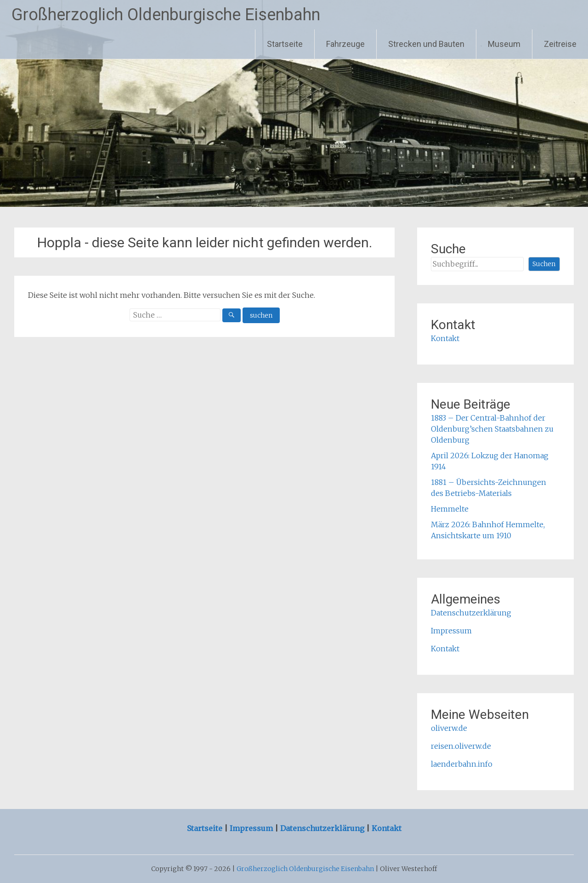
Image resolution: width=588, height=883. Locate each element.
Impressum (451, 631)
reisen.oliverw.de (461, 746)
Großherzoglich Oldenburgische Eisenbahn (166, 15)
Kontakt (445, 338)
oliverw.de (449, 728)
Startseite (285, 44)
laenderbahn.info (462, 764)
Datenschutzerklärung (471, 613)
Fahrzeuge (345, 44)
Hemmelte (450, 509)
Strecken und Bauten (426, 44)
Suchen (544, 264)
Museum (504, 44)
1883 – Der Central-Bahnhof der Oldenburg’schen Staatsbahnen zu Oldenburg (492, 429)
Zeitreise (560, 44)
